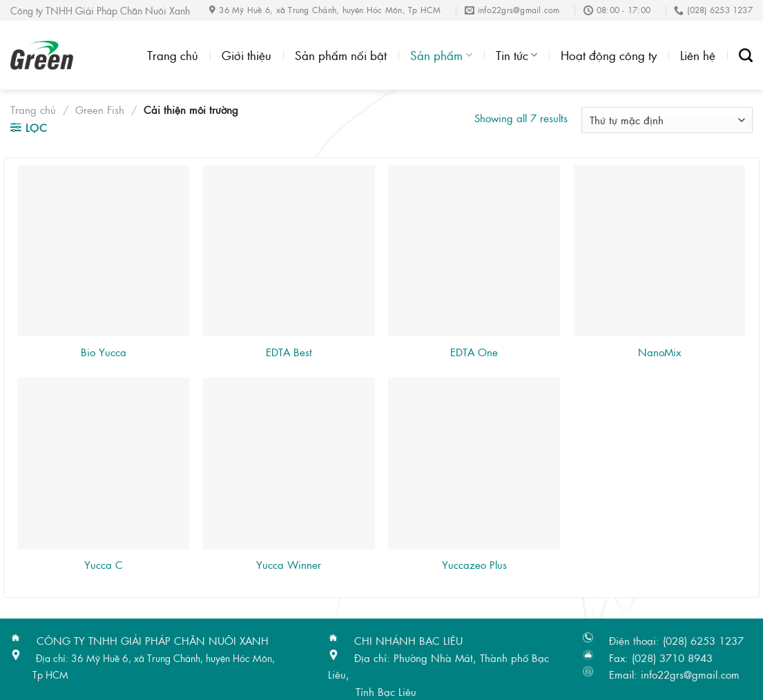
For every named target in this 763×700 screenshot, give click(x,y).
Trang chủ (173, 55)
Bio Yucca (104, 352)
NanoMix (659, 352)
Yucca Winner (289, 565)
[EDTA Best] (289, 251)
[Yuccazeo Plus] (474, 464)
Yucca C (104, 565)
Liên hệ (698, 55)
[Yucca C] (104, 464)
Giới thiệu (247, 55)
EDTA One (474, 352)
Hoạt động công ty (609, 55)
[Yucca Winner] (289, 464)
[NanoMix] (660, 251)
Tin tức (516, 55)
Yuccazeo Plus (474, 565)
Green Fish (100, 110)
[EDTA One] (474, 251)
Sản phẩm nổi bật (341, 55)
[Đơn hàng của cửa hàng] (667, 120)
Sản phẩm (441, 55)
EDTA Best (289, 352)
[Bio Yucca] (104, 251)
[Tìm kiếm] (746, 55)
